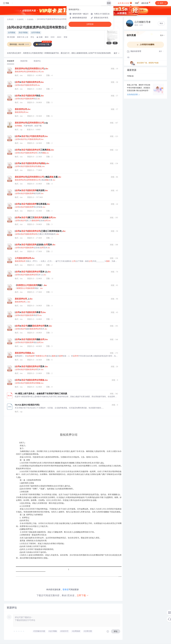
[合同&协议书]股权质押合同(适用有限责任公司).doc (43, 28)
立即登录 (90, 24)
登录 (109, 3)
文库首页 (10, 20)
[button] (117, 53)
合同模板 (12, 33)
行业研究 (20, 20)
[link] (10, 20)
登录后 (66, 590)
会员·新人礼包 (125, 3)
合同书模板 (36, 33)
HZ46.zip (130, 76)
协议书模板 (23, 33)
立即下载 (83, 595)
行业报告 (30, 20)
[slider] (19, 631)
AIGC (59, 37)
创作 (162, 3)
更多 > (162, 36)
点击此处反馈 (133, 95)
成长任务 (146, 3)
